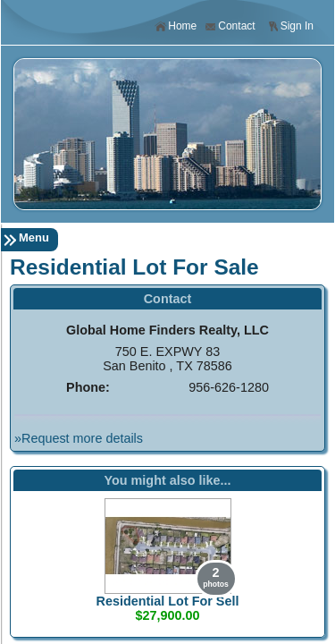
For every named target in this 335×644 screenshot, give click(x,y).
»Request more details (79, 438)
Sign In (290, 26)
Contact (230, 26)
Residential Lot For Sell (168, 601)
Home (176, 26)
